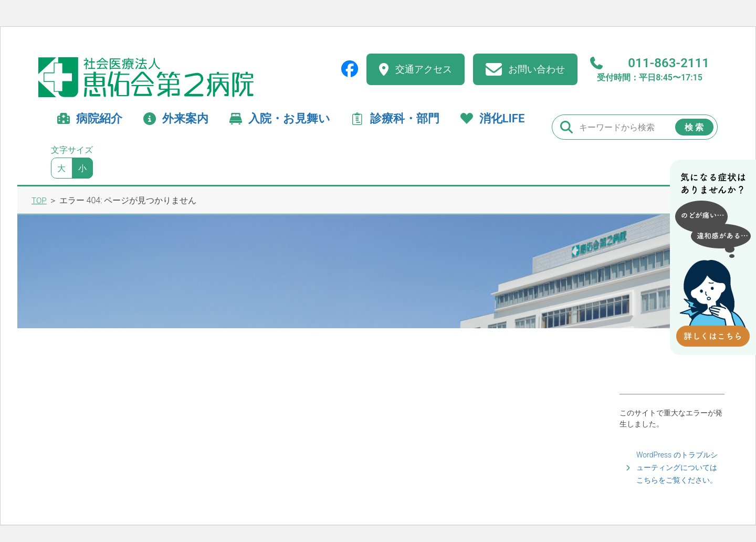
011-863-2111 (650, 69)
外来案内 (185, 118)
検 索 (694, 127)
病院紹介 (99, 118)
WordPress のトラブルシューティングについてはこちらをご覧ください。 (677, 467)
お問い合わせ (537, 69)
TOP (39, 200)
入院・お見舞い (289, 118)
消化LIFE (502, 118)
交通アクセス (424, 69)
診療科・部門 (405, 118)
